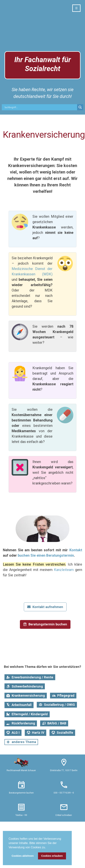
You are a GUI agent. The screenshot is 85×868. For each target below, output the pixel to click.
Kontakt (76, 550)
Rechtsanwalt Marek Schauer (21, 770)
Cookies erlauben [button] (52, 856)
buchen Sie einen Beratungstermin (46, 555)
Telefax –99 (21, 815)
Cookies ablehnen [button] (23, 856)
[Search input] (40, 107)
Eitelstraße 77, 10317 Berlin (64, 770)
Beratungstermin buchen (21, 793)
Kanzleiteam (64, 570)
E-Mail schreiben (64, 815)
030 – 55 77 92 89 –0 (64, 793)
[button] (47, 848)
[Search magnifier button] (80, 107)
